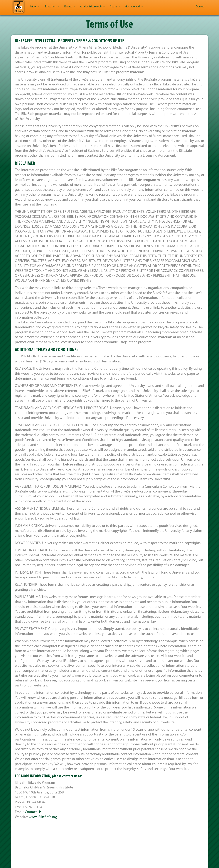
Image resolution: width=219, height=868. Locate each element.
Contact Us (33, 812)
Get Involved (134, 7)
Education (52, 7)
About (115, 7)
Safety (35, 7)
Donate (200, 7)
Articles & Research (93, 7)
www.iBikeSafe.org (43, 817)
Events (70, 7)
